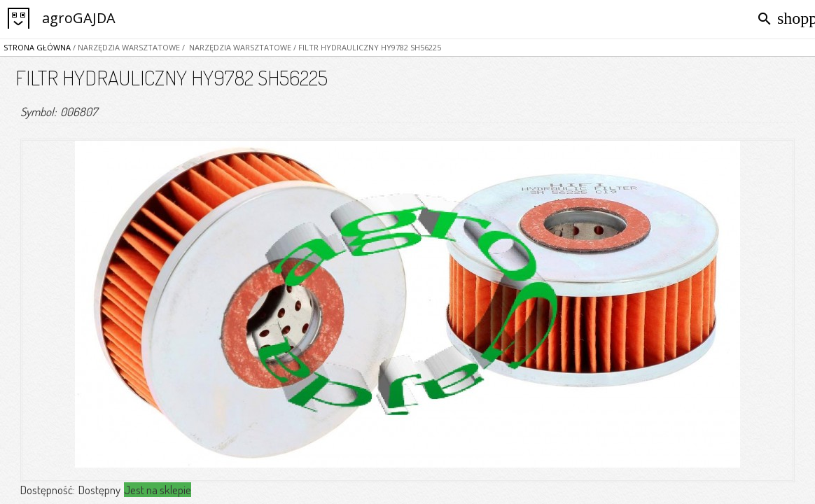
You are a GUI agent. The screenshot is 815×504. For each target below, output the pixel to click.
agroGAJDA (79, 18)
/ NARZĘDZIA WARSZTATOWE (125, 47)
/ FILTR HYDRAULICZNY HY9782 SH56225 (366, 47)
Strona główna (37, 47)
